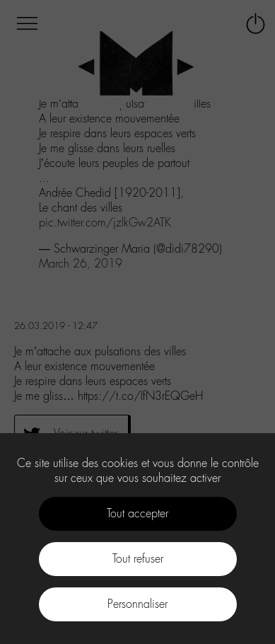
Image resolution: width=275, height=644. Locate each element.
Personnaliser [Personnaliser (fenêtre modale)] (137, 604)
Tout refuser (138, 559)
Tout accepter (137, 513)
